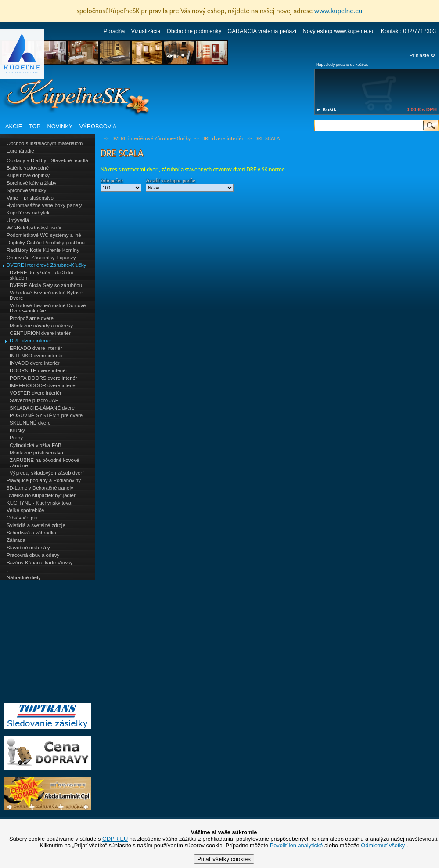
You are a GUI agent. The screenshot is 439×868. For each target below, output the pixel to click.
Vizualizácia (146, 31)
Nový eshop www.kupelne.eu (338, 31)
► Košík (326, 109)
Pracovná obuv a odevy (33, 555)
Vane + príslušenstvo (30, 198)
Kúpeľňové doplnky (28, 175)
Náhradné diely (23, 577)
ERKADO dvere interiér (36, 348)
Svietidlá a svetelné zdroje (36, 525)
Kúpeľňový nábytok (28, 213)
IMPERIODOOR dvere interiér (43, 385)
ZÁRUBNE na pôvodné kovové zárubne (44, 463)
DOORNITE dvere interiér (38, 370)
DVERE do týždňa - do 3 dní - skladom (43, 275)
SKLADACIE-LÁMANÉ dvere (42, 408)
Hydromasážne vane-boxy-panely (44, 205)
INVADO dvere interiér (35, 363)
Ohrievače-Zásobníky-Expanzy (41, 258)
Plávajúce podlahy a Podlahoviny (44, 480)
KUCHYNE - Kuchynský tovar (40, 503)
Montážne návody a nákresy (41, 326)
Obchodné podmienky (194, 31)
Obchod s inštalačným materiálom (45, 143)
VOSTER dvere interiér (36, 393)
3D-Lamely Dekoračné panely (40, 488)
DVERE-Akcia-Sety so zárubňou (46, 285)
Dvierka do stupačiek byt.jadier (41, 495)
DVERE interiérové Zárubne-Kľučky (46, 265)
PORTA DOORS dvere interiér (43, 378)
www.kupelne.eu (338, 11)
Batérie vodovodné (28, 168)
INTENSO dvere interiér (36, 356)
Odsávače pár (22, 518)
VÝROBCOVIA (98, 126)
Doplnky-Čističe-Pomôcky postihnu (46, 243)
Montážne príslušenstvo (36, 453)
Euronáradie (20, 151)
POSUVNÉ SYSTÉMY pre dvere (46, 415)
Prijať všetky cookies (224, 859)
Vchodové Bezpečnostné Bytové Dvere (46, 295)
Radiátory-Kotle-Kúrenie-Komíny (43, 250)
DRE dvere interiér (31, 341)
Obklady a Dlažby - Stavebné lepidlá (47, 160)
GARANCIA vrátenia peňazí (262, 31)
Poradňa (114, 31)
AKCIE (14, 126)
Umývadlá (18, 220)
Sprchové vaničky (26, 190)
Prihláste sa (423, 55)
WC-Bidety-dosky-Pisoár (34, 228)
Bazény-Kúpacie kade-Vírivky (40, 563)
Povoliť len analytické (297, 845)
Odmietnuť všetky (383, 845)
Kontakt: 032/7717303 (408, 31)
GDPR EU (115, 839)
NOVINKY (60, 126)
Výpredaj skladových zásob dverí (47, 473)
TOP (35, 126)
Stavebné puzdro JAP (34, 400)
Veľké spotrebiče (25, 510)
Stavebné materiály (28, 548)
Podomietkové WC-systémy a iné (44, 235)
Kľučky (17, 430)
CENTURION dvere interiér (40, 333)
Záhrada (16, 540)
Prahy (16, 438)
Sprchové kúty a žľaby (31, 183)
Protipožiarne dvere (32, 318)
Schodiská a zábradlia (31, 533)
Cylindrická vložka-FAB (36, 445)
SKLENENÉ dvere (30, 423)
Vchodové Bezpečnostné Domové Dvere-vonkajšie (48, 308)
